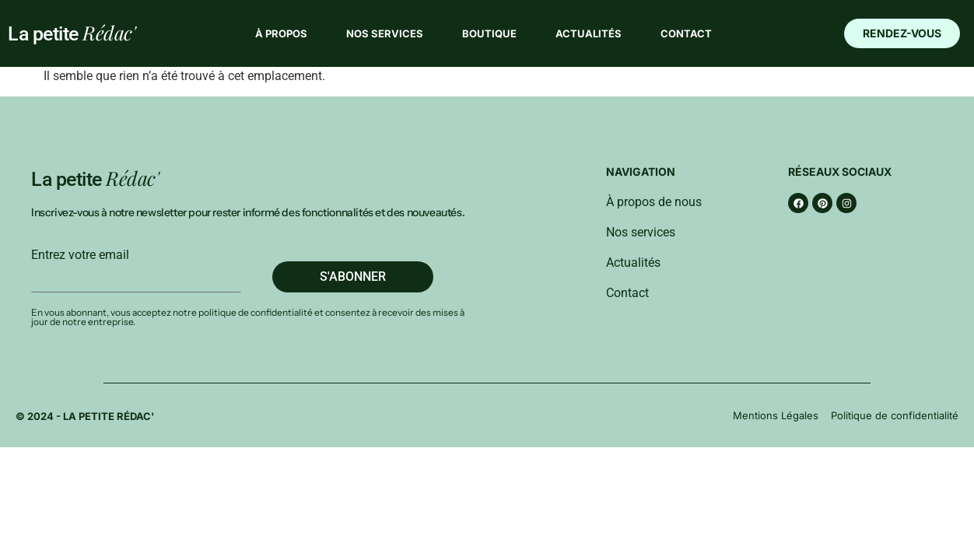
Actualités (589, 33)
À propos (281, 33)
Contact (686, 33)
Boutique (489, 33)
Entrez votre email (80, 255)
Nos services (385, 33)
